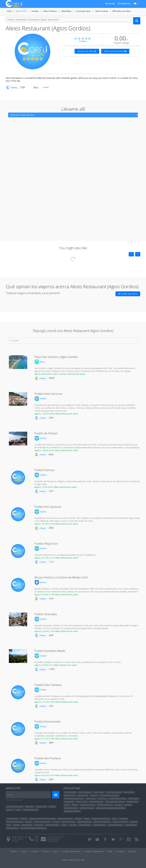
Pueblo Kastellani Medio (50, 651)
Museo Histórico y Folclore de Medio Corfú (61, 577)
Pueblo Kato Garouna (48, 394)
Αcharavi (119, 805)
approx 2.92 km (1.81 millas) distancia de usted (56, 775)
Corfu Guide (129, 792)
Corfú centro (133, 799)
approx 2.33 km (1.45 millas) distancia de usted (56, 631)
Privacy (14, 851)
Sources (46, 851)
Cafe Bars (73, 825)
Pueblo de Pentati (46, 433)
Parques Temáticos (121, 822)
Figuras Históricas (84, 822)
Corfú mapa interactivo (109, 795)
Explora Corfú (70, 795)
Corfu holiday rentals (117, 799)
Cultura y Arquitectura (101, 819)
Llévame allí (73, 109)
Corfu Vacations (85, 792)
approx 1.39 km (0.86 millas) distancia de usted (56, 414)
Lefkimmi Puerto (96, 802)
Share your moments (115, 51)
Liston (67, 805)
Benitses (128, 805)
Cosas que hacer (85, 11)
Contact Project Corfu (56, 837)
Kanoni (75, 805)
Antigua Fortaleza (87, 808)
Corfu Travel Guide (114, 792)
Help (110, 851)
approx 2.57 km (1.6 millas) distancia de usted (56, 665)
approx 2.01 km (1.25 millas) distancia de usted (56, 558)
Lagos (114, 819)
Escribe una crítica (122, 11)
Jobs (56, 851)
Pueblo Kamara (45, 470)
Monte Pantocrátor (105, 805)
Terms (24, 851)
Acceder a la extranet (71, 851)
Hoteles (10, 810)
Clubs (64, 825)
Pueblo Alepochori (46, 544)
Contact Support (54, 839)
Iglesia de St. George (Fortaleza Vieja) (111, 808)
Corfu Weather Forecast (74, 799)
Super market (131, 825)
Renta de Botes (85, 825)
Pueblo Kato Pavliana (48, 685)
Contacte (120, 851)
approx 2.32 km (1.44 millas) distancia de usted (56, 594)
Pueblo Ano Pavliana (48, 758)
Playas (40, 362)
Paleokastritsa (132, 802)
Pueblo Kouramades (48, 722)
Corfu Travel (99, 792)
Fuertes (24, 819)
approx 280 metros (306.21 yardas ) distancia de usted (60, 374)
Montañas (123, 819)
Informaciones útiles (15, 807)
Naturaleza (68, 11)
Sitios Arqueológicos (42, 822)
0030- (36, 837)
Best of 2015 (22, 11)
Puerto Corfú (82, 802)
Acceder (110, 4)
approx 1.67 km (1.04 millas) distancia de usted (56, 524)
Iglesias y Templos (65, 819)
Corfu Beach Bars (52, 825)
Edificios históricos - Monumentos (43, 819)
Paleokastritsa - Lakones (115, 802)
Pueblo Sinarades (46, 614)
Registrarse (124, 4)
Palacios (78, 819)
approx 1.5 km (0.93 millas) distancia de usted (56, 487)
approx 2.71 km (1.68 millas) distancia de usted (56, 702)
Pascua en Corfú (68, 822)
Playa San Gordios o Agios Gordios (56, 357)
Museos (40, 582)
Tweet (46, 87)
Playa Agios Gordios (72, 811)
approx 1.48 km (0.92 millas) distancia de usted (56, 450)
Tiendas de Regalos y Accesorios (33, 828)
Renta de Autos (100, 825)
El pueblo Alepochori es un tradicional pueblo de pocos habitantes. (65, 555)
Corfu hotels (91, 799)
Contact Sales (53, 841)
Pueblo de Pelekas (88, 805)
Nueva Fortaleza (71, 808)
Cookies (35, 851)
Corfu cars (102, 799)
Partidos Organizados (102, 822)
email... (10, 795)
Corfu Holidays (70, 792)
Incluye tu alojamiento (94, 851)
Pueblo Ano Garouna (48, 507)
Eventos (37, 11)
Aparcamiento (12, 828)
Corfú (11, 11)
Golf (9, 825)
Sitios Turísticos (50, 11)
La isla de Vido (12, 819)
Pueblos (40, 399)
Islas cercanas (104, 11)
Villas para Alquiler (31, 810)
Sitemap (132, 851)
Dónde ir (94, 795)
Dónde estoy (83, 795)
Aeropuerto (69, 802)
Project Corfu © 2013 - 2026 (73, 860)
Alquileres (29, 807)
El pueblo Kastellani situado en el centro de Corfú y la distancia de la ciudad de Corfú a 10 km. (78, 662)
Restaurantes (41, 807)
